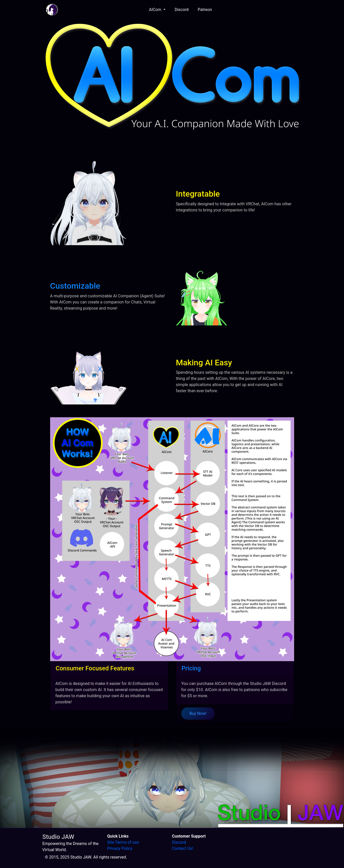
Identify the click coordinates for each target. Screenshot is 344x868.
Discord (182, 10)
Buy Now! (198, 713)
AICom (156, 10)
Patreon (205, 10)
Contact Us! (183, 848)
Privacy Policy (120, 848)
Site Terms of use (123, 842)
